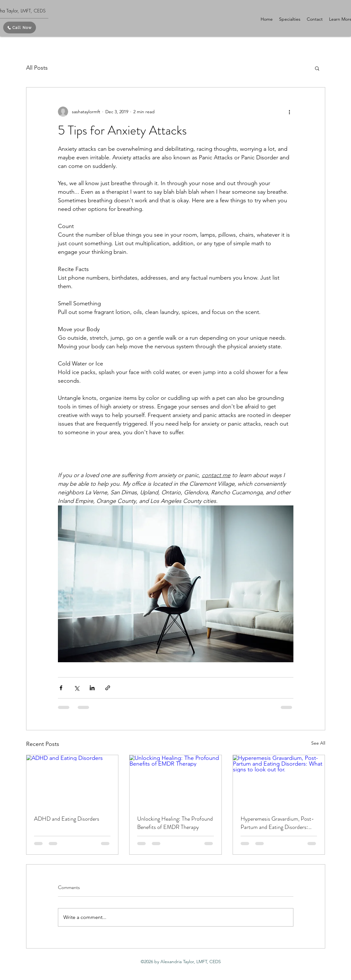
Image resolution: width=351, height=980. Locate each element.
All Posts (37, 68)
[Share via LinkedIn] (92, 688)
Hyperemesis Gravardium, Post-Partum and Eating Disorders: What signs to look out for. (277, 823)
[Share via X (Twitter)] (77, 688)
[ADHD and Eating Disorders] (72, 781)
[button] (290, 19)
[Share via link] (108, 688)
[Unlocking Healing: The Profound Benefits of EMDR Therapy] (175, 781)
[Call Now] (20, 28)
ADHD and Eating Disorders (67, 819)
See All (318, 743)
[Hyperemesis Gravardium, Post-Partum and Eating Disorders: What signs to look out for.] (279, 781)
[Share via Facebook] (61, 688)
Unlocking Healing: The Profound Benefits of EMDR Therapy (175, 823)
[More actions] (290, 112)
